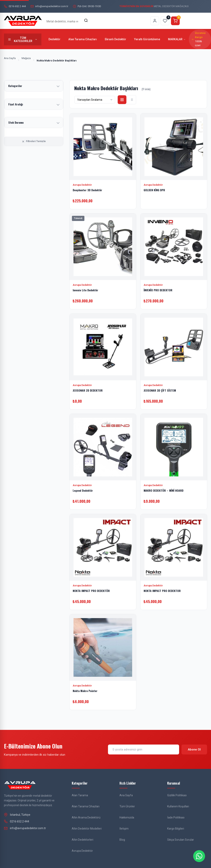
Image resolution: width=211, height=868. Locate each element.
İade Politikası (176, 817)
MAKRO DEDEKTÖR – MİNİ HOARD (164, 490)
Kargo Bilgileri (176, 829)
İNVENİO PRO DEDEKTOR (158, 290)
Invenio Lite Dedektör (85, 290)
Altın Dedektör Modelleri (87, 829)
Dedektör (54, 39)
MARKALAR (177, 39)
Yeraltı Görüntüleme (147, 39)
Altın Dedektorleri (83, 840)
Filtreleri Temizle (34, 141)
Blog (122, 840)
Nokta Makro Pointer (85, 691)
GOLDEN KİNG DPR (154, 190)
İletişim (124, 829)
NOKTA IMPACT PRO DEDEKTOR (162, 590)
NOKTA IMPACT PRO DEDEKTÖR (91, 590)
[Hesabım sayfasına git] (155, 21)
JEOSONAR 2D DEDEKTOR (88, 390)
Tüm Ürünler (127, 806)
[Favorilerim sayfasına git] (165, 21)
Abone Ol (194, 749)
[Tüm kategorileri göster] (23, 39)
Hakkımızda (127, 817)
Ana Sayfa (10, 58)
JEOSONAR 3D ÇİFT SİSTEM (160, 390)
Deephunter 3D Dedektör (87, 190)
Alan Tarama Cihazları (83, 39)
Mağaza (26, 58)
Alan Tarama (80, 795)
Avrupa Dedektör (82, 851)
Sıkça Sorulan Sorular (181, 840)
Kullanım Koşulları (178, 806)
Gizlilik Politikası (177, 795)
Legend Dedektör (83, 490)
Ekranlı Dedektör (116, 39)
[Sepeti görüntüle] (175, 21)
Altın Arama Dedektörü (86, 817)
